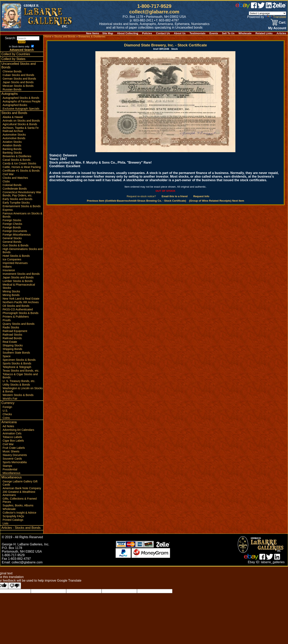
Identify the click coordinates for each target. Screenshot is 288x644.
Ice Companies (12, 259)
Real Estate (10, 342)
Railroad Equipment (15, 331)
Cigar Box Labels (13, 441)
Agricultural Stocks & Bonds (20, 124)
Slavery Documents (15, 455)
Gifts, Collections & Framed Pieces (20, 500)
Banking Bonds (12, 149)
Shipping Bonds (12, 349)
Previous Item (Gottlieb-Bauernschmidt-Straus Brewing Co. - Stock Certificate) (136, 201)
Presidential (10, 469)
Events (214, 33)
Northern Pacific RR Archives (21, 302)
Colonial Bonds (12, 185)
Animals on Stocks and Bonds (21, 121)
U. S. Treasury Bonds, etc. (19, 381)
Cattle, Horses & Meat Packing (22, 167)
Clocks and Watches (15, 178)
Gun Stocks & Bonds (15, 245)
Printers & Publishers (16, 317)
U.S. (5, 411)
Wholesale (245, 33)
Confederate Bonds (15, 189)
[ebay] (243, 7)
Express (8, 210)
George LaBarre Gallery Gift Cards (20, 483)
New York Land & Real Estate (21, 299)
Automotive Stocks (14, 135)
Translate (276, 17)
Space (7, 356)
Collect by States (13, 59)
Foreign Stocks (12, 220)
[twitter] (261, 7)
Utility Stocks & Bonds (16, 385)
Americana (9, 422)
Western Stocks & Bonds (18, 395)
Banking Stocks (12, 153)
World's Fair (10, 399)
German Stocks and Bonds (19, 79)
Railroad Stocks (12, 335)
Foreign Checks (12, 224)
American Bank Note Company (22, 488)
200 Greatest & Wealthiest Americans (19, 493)
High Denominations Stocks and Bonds (22, 251)
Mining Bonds (11, 295)
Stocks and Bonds (14, 113)
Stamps (7, 466)
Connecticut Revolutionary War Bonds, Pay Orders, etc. (22, 194)
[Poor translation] (15, 586)
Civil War (8, 174)
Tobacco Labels (12, 437)
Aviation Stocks (12, 142)
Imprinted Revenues (15, 263)
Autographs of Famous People (21, 101)
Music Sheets (11, 451)
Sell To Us (228, 33)
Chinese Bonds (12, 71)
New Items (92, 33)
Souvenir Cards (12, 459)
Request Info (201, 196)
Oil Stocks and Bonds (16, 306)
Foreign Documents (15, 231)
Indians (7, 267)
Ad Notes (8, 426)
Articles (281, 33)
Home (48, 36)
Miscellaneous (11, 473)
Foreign (7, 407)
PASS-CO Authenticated (18, 309)
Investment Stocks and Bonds (21, 274)
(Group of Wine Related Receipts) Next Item (216, 201)
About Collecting (128, 33)
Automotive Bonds (14, 138)
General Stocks (12, 238)
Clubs (6, 181)
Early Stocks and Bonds (17, 199)
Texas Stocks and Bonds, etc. (21, 371)
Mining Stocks (11, 291)
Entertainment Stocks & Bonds (22, 206)
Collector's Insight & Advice (19, 513)
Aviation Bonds (12, 145)
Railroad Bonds (12, 338)
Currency (8, 403)
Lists (5, 523)
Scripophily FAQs (13, 516)
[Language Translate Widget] (267, 13)
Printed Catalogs (13, 520)
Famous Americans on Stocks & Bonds (22, 215)
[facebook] (254, 7)
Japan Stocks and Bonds (18, 82)
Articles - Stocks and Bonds (21, 528)
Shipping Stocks (13, 345)
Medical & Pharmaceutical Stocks (19, 286)
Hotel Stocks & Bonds (16, 256)
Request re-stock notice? (141, 196)
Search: (22, 38)
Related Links (264, 33)
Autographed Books (15, 105)
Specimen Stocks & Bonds (19, 360)
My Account (277, 28)
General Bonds (12, 242)
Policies (147, 33)
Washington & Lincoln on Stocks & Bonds (23, 390)
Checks (7, 414)
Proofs (7, 320)
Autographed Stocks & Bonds (21, 98)
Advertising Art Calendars (18, 430)
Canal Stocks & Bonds (16, 160)
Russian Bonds (12, 89)
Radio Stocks (11, 327)
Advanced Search (22, 50)
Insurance (9, 270)
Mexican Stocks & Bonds (18, 86)
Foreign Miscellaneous (17, 235)
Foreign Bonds (12, 227)
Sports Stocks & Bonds (17, 363)
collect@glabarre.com (154, 12)
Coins (6, 418)
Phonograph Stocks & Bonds (20, 313)
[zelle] (279, 7)
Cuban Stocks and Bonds (18, 75)
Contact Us (163, 33)
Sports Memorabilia (15, 462)
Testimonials (198, 33)
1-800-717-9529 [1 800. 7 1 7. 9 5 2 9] (154, 6)
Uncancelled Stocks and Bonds (19, 65)
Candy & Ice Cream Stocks (19, 163)
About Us (180, 33)
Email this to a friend (175, 196)
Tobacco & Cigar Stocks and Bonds (20, 376)
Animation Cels (12, 433)
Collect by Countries (16, 54)
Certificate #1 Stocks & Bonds (21, 171)
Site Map (108, 33)
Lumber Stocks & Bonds (18, 281)
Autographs (10, 94)
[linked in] (269, 7)
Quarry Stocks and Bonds (19, 324)
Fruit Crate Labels (14, 448)
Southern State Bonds (16, 353)
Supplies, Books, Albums (18, 505)
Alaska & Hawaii (13, 117)
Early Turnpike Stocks (16, 203)
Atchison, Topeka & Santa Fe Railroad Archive (21, 129)
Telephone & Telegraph (17, 367)
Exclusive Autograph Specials (21, 109)
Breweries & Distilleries (17, 156)
